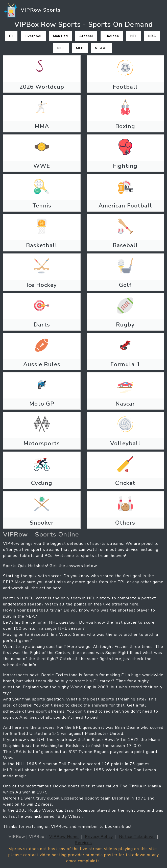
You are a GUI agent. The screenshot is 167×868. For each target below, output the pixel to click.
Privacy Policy (99, 837)
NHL (61, 48)
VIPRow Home (64, 837)
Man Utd (61, 36)
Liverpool (33, 36)
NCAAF (101, 48)
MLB (80, 48)
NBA (152, 36)
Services (84, 843)
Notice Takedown (137, 837)
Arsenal (86, 36)
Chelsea (112, 36)
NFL (134, 36)
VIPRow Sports (32, 10)
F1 (11, 36)
